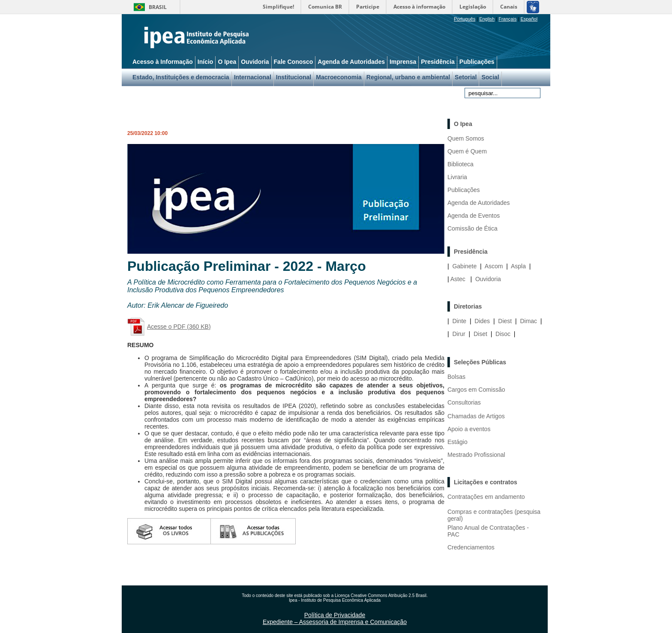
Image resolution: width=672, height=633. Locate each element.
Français (507, 19)
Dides (482, 321)
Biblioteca (460, 164)
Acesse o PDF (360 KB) (179, 327)
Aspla (518, 266)
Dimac (528, 321)
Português (465, 19)
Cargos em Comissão (476, 390)
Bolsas (456, 377)
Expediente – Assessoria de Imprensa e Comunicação (335, 622)
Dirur (459, 334)
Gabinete (464, 266)
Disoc (503, 334)
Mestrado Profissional (476, 455)
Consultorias (464, 402)
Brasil (158, 7)
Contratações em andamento (486, 497)
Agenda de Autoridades (479, 203)
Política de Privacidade (335, 615)
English (487, 19)
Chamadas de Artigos (476, 416)
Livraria (457, 177)
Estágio (457, 442)
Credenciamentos (471, 547)
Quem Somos (466, 138)
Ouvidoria (488, 279)
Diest (505, 321)
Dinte (459, 321)
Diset (480, 334)
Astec (458, 279)
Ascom (494, 266)
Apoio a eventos (469, 429)
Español (529, 19)
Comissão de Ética (472, 228)
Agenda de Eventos (474, 216)
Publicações (464, 190)
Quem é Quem (467, 151)
